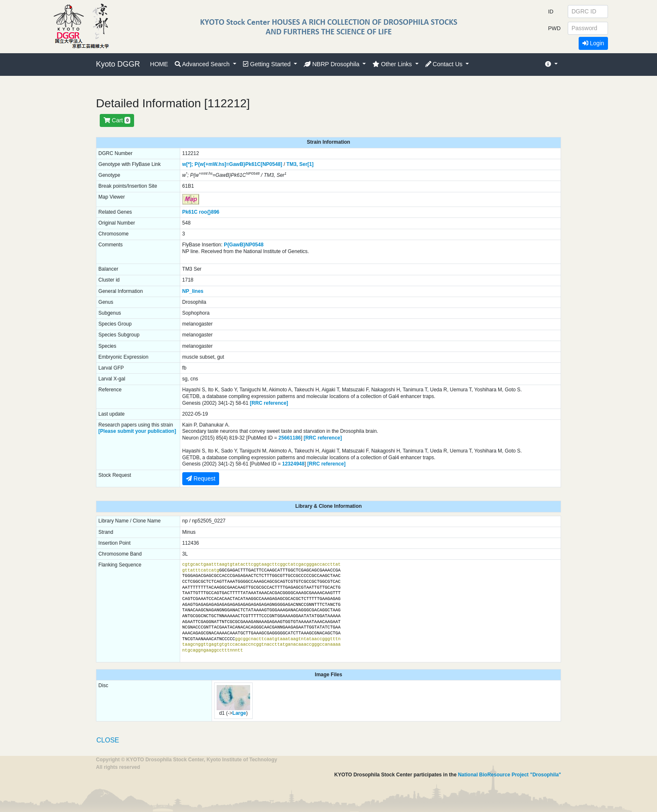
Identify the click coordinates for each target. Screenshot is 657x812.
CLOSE (108, 740)
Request (201, 478)
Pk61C (190, 212)
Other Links (393, 64)
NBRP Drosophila (332, 64)
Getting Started (268, 64)
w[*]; (188, 164)
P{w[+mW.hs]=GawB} (220, 164)
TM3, (292, 164)
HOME (159, 64)
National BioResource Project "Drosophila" (510, 775)
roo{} (205, 212)
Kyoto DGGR (118, 64)
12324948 (293, 464)
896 (215, 212)
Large (239, 713)
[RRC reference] (269, 403)
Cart (117, 120)
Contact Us (445, 64)
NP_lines (193, 291)
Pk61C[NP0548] (264, 164)
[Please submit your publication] (137, 431)
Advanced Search (203, 64)
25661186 (290, 438)
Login (593, 43)
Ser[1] (306, 164)
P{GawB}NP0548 (244, 245)
